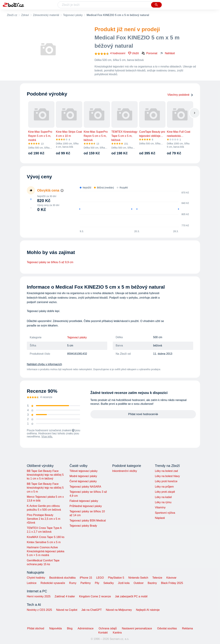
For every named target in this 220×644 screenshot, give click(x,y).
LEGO (100, 578)
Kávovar (171, 578)
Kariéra (117, 633)
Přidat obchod (36, 628)
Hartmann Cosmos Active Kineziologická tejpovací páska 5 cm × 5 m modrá (46, 551)
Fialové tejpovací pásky (84, 501)
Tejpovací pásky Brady (83, 526)
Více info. (47, 437)
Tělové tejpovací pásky (83, 471)
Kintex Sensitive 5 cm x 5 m (44, 542)
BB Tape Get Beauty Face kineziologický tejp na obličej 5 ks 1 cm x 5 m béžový (45, 475)
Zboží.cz (12, 15)
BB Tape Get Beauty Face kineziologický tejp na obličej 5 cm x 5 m (45, 488)
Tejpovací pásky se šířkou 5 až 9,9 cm (50, 262)
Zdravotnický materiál (46, 15)
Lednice (32, 583)
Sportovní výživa (165, 513)
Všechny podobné (180, 95)
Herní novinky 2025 (39, 596)
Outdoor (139, 583)
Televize (157, 578)
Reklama (187, 628)
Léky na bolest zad (166, 471)
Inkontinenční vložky (125, 471)
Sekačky (108, 583)
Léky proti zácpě (165, 492)
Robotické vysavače (53, 583)
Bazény (152, 583)
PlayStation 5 (116, 578)
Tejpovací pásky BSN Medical (88, 521)
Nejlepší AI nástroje (148, 610)
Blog (70, 628)
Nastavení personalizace (137, 628)
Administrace (86, 628)
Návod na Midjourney (119, 610)
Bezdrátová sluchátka (62, 578)
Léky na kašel (163, 497)
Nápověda (56, 628)
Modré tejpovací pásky (83, 476)
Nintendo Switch (138, 578)
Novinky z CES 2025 (39, 610)
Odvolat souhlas (167, 628)
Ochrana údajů (108, 628)
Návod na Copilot (67, 610)
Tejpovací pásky (73, 15)
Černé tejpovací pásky (83, 481)
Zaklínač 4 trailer (65, 596)
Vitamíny (160, 507)
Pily (97, 583)
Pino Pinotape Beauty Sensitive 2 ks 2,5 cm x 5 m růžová (44, 519)
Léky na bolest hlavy (167, 476)
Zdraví (25, 15)
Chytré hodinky (36, 578)
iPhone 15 (86, 578)
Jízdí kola (124, 583)
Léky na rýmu (163, 502)
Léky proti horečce (166, 481)
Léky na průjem (164, 487)
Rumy (73, 583)
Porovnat (149, 53)
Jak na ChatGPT (91, 610)
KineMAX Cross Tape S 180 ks (46, 537)
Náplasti (160, 518)
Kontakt (103, 633)
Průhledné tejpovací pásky (86, 506)
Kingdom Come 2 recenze (95, 596)
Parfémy (86, 583)
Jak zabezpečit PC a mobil (131, 596)
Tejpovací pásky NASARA (85, 487)
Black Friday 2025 (172, 583)
